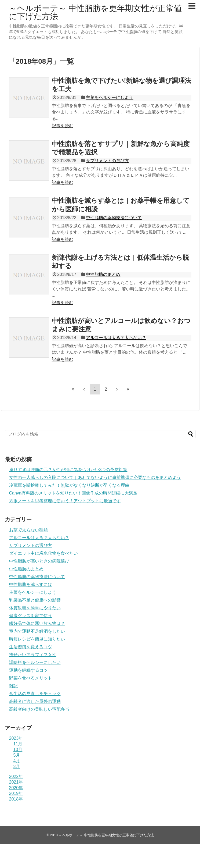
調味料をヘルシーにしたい (35, 662)
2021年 (16, 782)
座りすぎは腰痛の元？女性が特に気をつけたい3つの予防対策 (68, 470)
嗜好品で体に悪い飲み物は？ (37, 623)
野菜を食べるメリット (31, 678)
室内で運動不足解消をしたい (37, 631)
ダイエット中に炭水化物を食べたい (43, 553)
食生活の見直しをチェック (35, 694)
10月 (18, 750)
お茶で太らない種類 (28, 530)
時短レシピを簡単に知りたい (37, 639)
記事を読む (63, 126)
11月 (18, 744)
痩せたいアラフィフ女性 (33, 655)
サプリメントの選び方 (107, 161)
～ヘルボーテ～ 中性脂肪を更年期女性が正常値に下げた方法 (95, 12)
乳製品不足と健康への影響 (35, 600)
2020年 (16, 788)
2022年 (16, 776)
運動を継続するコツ (28, 670)
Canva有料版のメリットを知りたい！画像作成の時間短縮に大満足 (73, 493)
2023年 (16, 738)
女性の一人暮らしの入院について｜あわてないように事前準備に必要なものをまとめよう (95, 477)
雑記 (13, 686)
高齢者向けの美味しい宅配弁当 (39, 709)
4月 (17, 761)
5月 (17, 755)
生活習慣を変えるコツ (31, 647)
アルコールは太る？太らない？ (116, 338)
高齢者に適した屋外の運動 (35, 701)
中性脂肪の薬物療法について (114, 218)
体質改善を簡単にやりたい (35, 608)
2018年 (16, 799)
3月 (17, 766)
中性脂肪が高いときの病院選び (39, 561)
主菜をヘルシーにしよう (110, 97)
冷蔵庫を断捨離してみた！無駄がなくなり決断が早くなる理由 (69, 485)
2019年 (16, 793)
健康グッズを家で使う (31, 616)
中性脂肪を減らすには (31, 584)
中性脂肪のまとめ (103, 274)
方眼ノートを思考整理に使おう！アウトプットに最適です (65, 501)
